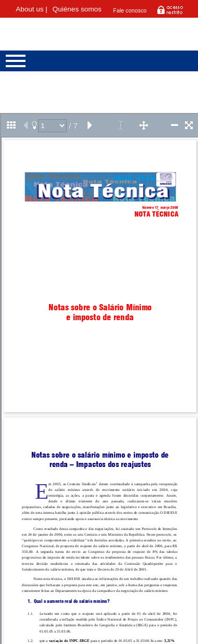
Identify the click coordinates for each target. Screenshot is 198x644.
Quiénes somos (77, 9)
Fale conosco (130, 10)
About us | (32, 9)
